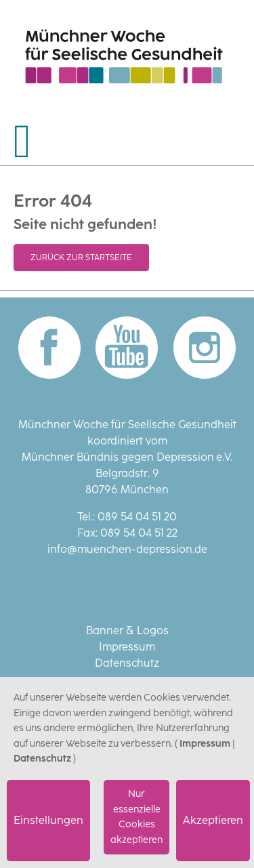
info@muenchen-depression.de (127, 549)
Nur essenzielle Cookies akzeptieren (136, 817)
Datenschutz (127, 663)
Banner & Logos (127, 631)
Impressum (127, 647)
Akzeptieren (213, 820)
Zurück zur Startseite (81, 257)
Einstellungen (48, 820)
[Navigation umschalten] (22, 142)
